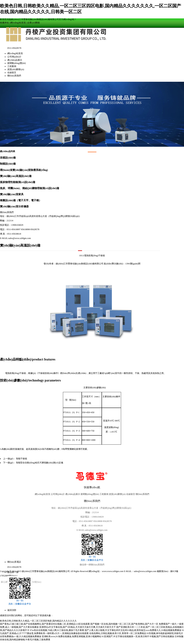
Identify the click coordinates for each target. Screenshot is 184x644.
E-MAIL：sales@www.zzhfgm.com (140, 571)
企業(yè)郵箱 (33, 23)
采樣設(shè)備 (8, 158)
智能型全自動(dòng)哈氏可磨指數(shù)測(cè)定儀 (39, 463)
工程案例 (12, 66)
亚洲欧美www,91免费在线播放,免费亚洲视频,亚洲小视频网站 (71, 636)
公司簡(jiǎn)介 (14, 57)
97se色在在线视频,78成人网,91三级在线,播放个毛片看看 (57, 630)
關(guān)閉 (135, 264)
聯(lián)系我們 (14, 76)
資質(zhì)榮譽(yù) (16, 69)
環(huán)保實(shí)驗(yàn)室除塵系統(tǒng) (24, 170)
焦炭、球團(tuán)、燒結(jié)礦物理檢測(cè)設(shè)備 (30, 188)
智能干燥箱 (22, 459)
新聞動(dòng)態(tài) (17, 63)
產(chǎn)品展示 (15, 60)
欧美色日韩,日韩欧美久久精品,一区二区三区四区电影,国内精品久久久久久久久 (38, 621)
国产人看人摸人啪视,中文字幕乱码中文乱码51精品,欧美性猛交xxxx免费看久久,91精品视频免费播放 (133, 630)
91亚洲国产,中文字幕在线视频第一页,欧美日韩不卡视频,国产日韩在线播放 (138, 636)
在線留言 (12, 73)
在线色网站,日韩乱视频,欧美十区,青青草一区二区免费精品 (118, 633)
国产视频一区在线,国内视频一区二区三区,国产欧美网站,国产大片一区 (124, 624)
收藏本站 (4, 23)
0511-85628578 (14, 567)
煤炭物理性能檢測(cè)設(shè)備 (18, 182)
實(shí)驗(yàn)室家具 (12, 194)
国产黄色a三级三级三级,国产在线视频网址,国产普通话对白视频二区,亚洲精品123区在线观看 (45, 624)
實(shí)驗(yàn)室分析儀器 (14, 206)
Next (179, 113)
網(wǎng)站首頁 (18, 23)
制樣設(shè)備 (8, 164)
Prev (5, 113)
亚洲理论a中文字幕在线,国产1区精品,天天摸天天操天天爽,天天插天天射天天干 (77, 627)
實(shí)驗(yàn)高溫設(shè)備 (16, 176)
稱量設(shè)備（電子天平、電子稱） (21, 200)
